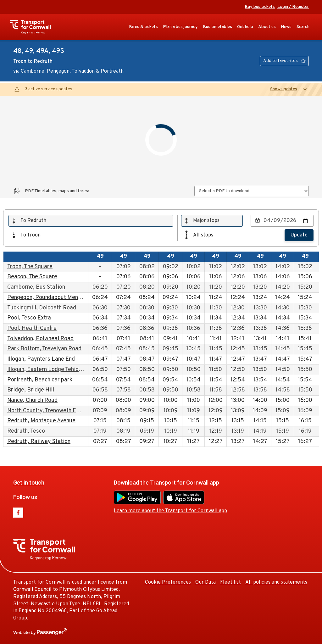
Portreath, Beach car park (40, 380)
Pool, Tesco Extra (29, 318)
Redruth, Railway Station (39, 442)
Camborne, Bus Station (36, 287)
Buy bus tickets (260, 7)
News (286, 27)
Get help (245, 27)
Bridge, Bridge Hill (31, 390)
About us (267, 27)
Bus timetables (217, 27)
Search (303, 27)
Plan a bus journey (180, 27)
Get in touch (29, 483)
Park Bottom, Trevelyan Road (44, 349)
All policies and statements (276, 582)
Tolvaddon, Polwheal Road (40, 339)
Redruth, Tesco (26, 431)
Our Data (205, 582)
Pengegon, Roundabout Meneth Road (54, 298)
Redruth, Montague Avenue (41, 421)
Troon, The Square (30, 267)
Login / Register (293, 7)
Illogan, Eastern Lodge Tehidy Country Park (62, 370)
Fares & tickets (143, 27)
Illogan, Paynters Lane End (41, 359)
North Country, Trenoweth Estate (48, 411)
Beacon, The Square (32, 277)
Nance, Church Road (32, 400)
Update (299, 235)
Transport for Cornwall (33, 27)
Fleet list (230, 582)
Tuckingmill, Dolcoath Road (42, 308)
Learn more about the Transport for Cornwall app (170, 511)
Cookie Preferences (168, 582)
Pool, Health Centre (32, 328)
